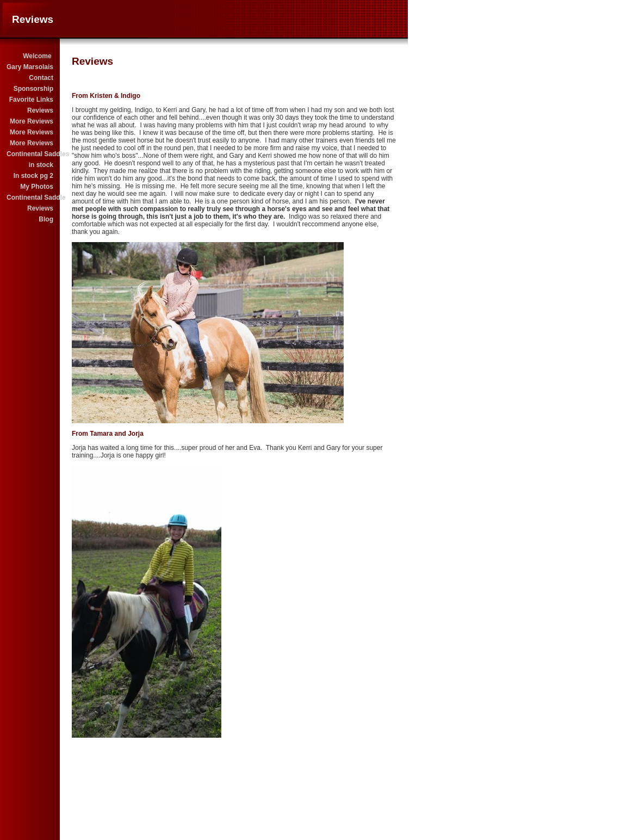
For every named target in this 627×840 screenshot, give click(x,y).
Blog (46, 219)
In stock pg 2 (33, 176)
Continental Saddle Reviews (30, 203)
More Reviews (32, 121)
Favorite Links (31, 100)
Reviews (40, 110)
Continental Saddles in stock (30, 159)
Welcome (38, 56)
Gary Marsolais (30, 67)
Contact (41, 78)
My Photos (37, 187)
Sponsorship (33, 89)
